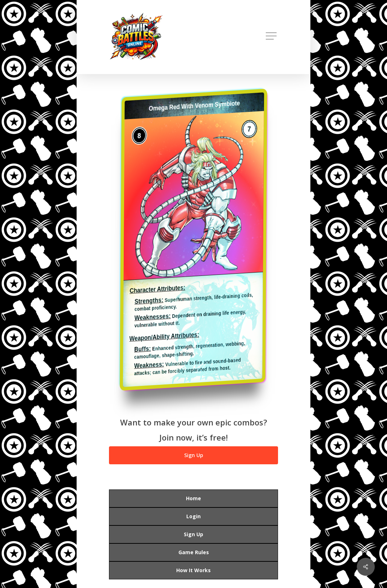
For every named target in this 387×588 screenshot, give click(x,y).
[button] (272, 36)
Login (193, 516)
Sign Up (193, 534)
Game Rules (194, 552)
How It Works (193, 570)
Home (193, 498)
